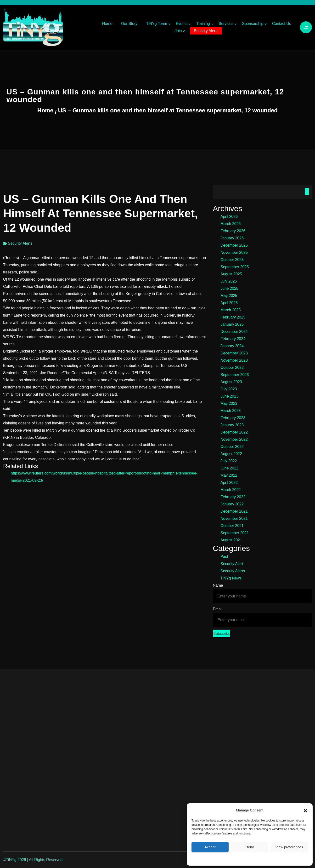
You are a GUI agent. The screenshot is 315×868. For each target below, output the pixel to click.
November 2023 (234, 360)
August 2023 (231, 382)
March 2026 (231, 224)
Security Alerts (206, 31)
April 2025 (229, 303)
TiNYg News (231, 578)
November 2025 (234, 252)
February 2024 (233, 339)
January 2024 (232, 346)
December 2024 (234, 332)
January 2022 (232, 504)
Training (203, 24)
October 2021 (232, 526)
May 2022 (229, 475)
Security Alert (232, 564)
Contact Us (282, 24)
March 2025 (231, 310)
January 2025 (232, 324)
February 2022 (233, 497)
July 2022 (229, 461)
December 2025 (234, 245)
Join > (180, 31)
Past (224, 557)
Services (226, 24)
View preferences (289, 847)
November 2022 (234, 439)
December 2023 (234, 353)
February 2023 (233, 418)
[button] (305, 810)
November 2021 (234, 518)
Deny (250, 847)
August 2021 (231, 540)
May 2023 (229, 403)
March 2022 (231, 490)
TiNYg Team (157, 24)
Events (182, 24)
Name (218, 585)
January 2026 (232, 238)
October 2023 (232, 367)
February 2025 (233, 317)
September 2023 (235, 375)
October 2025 (232, 260)
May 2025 (229, 296)
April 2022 (229, 483)
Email (218, 609)
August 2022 (231, 454)
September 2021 (235, 533)
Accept (210, 847)
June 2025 (229, 288)
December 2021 (234, 511)
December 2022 (234, 432)
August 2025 (231, 274)
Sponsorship (253, 24)
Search (307, 192)
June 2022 (229, 468)
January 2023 (232, 425)
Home (107, 24)
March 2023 (231, 411)
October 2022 (232, 447)
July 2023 (229, 389)
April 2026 (229, 217)
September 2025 (235, 267)
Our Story (129, 24)
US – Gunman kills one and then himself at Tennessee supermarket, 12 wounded (168, 110)
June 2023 (229, 396)
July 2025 (229, 281)
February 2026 (233, 231)
